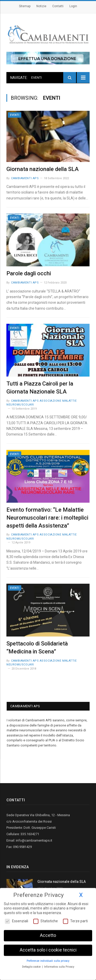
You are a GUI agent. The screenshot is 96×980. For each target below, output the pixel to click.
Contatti (58, 6)
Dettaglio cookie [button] (32, 966)
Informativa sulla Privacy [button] (59, 966)
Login (73, 6)
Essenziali (17, 920)
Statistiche (46, 920)
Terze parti (75, 920)
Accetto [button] (48, 935)
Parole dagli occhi (29, 273)
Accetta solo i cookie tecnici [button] (48, 949)
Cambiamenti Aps (25, 178)
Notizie (41, 6)
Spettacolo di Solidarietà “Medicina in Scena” (37, 648)
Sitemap (25, 6)
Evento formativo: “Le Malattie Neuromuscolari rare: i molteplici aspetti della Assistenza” (47, 518)
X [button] (81, 894)
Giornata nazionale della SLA (42, 169)
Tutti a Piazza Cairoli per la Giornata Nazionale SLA (40, 388)
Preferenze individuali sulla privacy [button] (48, 960)
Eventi (15, 115)
